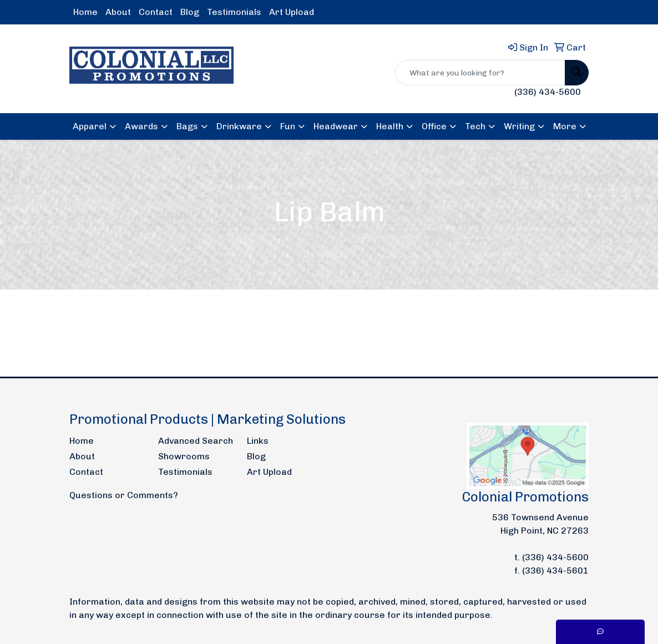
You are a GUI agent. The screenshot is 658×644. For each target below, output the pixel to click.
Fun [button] (288, 126)
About (118, 12)
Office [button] (434, 126)
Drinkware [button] (239, 126)
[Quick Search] (480, 73)
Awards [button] (141, 126)
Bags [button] (187, 126)
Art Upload (292, 12)
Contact (156, 12)
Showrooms (184, 456)
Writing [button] (519, 126)
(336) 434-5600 (548, 92)
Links (258, 441)
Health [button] (390, 126)
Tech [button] (475, 126)
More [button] (565, 126)
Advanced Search (196, 441)
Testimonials (234, 12)
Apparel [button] (90, 126)
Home (85, 12)
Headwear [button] (336, 126)
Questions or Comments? (124, 495)
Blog (190, 12)
